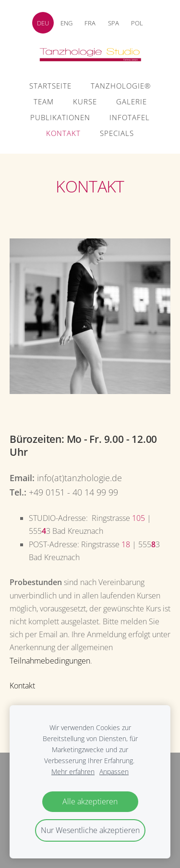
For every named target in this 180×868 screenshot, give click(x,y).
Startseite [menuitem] (50, 86)
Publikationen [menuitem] (60, 117)
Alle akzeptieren (90, 801)
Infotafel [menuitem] (130, 117)
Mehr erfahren (73, 772)
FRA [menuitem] (90, 23)
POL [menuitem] (137, 23)
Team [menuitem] (44, 101)
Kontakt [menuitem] (63, 133)
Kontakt (22, 686)
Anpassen (114, 772)
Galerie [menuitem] (132, 101)
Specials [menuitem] (117, 133)
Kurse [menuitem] (85, 101)
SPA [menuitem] (114, 23)
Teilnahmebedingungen (50, 661)
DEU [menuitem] (43, 23)
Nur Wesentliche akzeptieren (90, 830)
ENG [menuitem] (66, 23)
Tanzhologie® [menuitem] (121, 86)
